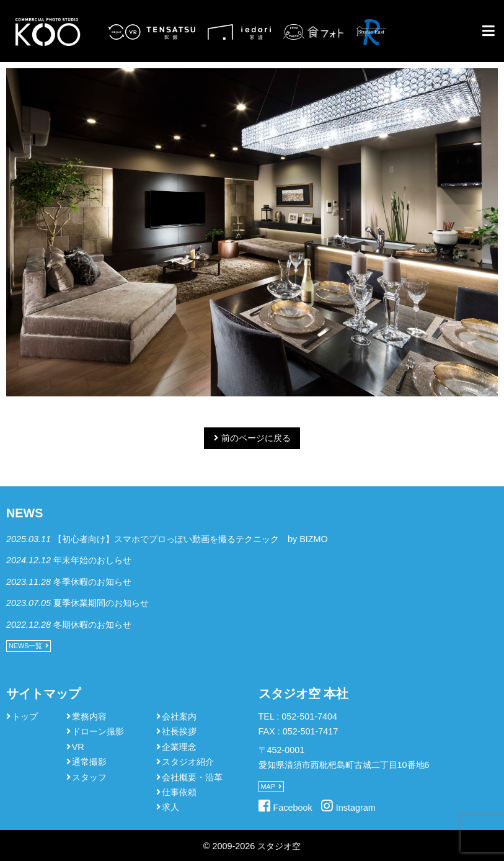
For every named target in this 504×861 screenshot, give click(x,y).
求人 (170, 807)
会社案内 (179, 716)
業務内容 (89, 716)
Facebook (293, 808)
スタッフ (89, 777)
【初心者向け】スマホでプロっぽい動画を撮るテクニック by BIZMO (191, 539)
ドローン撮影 (98, 731)
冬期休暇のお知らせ (92, 625)
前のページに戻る (256, 438)
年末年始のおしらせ (92, 560)
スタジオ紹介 (188, 762)
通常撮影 (89, 762)
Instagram (356, 808)
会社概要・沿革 (192, 777)
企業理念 (179, 747)
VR (78, 747)
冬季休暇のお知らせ (92, 582)
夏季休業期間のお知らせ (101, 603)
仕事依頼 (179, 792)
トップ (25, 716)
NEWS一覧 (25, 646)
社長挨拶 (179, 731)
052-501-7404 (309, 716)
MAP (268, 787)
